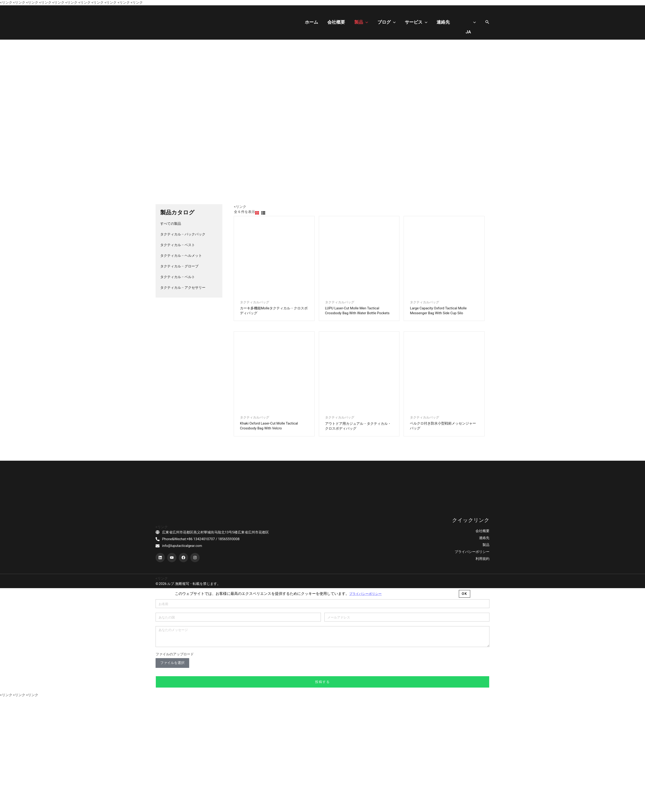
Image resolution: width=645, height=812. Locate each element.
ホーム (342, 22)
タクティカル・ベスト (178, 245)
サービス (428, 22)
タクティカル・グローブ (179, 266)
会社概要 (362, 22)
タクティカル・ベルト (178, 277)
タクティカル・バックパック (183, 234)
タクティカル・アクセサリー (183, 288)
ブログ (403, 22)
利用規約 (482, 762)
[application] (386, 22)
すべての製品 (171, 224)
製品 (382, 22)
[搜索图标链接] (487, 22)
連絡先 (450, 22)
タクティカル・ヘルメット (181, 256)
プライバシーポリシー (472, 755)
